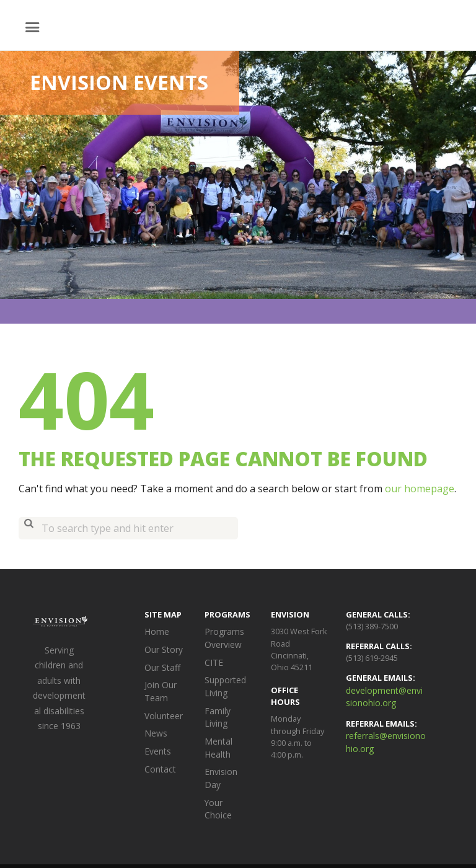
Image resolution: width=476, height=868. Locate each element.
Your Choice (227, 768)
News (155, 727)
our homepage (420, 489)
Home (156, 631)
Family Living (227, 706)
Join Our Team (159, 688)
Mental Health (217, 728)
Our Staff (161, 665)
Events (157, 745)
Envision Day (228, 751)
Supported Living (225, 683)
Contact (158, 761)
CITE (212, 660)
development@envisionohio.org (385, 696)
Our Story (162, 649)
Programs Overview (223, 637)
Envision (182, 842)
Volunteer (163, 711)
